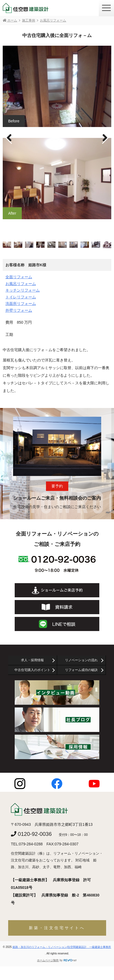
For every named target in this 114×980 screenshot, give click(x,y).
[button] (105, 138)
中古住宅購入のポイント (32, 670)
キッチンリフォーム (23, 290)
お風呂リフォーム (21, 284)
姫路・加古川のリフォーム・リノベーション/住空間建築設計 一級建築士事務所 (62, 947)
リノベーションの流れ (81, 660)
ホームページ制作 (48, 960)
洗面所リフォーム (21, 304)
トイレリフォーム (21, 297)
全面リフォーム (19, 277)
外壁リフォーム (19, 310)
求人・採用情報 (32, 660)
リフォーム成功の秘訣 (81, 670)
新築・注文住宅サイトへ (57, 928)
